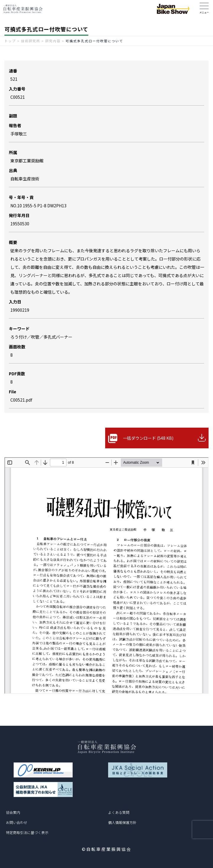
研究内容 (53, 41)
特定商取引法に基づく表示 (27, 832)
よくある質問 (119, 812)
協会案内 (13, 812)
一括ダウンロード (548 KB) (148, 438)
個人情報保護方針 (122, 822)
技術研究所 (31, 41)
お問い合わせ (17, 822)
